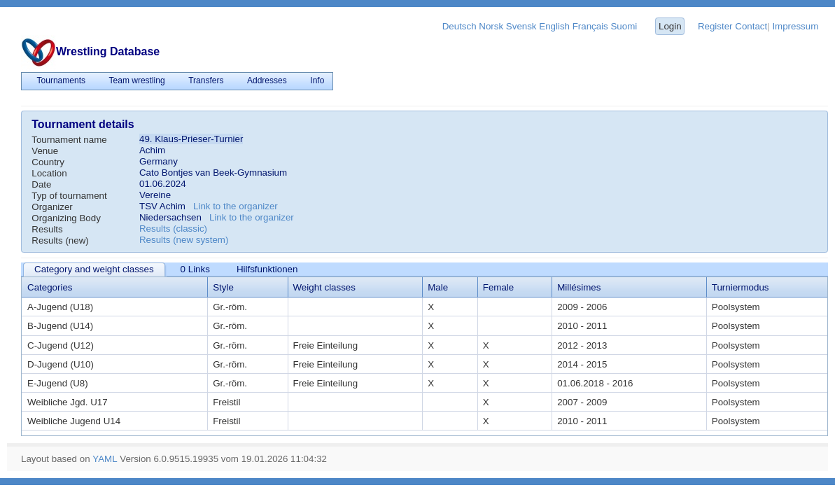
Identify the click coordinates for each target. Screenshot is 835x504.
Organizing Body (66, 218)
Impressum (795, 26)
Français (590, 26)
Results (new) (60, 240)
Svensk (521, 26)
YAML (105, 459)
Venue (45, 151)
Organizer (52, 207)
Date (41, 184)
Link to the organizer (236, 206)
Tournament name (69, 140)
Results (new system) (184, 240)
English (554, 26)
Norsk (491, 26)
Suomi (624, 26)
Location (49, 173)
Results (47, 229)
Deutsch (459, 26)
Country (48, 162)
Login (670, 26)
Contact (751, 26)
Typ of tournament (69, 196)
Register (715, 26)
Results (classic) (173, 229)
